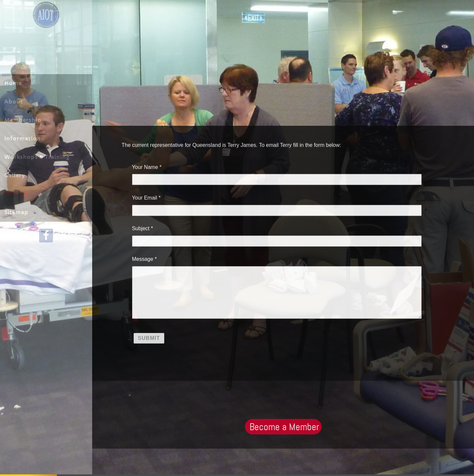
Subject (141, 228)
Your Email (145, 197)
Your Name (145, 166)
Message (143, 258)
